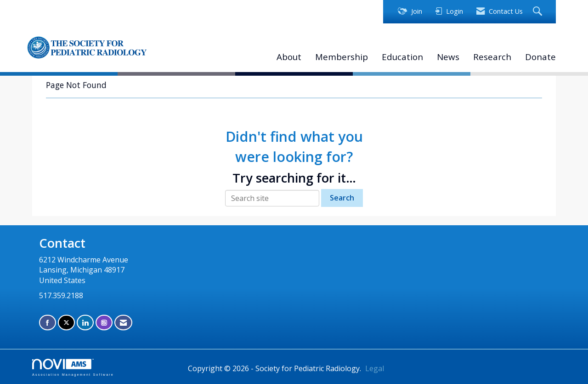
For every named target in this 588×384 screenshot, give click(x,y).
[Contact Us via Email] (123, 323)
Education (402, 57)
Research (492, 57)
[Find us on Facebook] (48, 323)
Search (342, 198)
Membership (342, 57)
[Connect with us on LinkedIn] (85, 323)
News (448, 57)
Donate (540, 57)
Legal (375, 368)
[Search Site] (539, 12)
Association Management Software (73, 367)
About (289, 57)
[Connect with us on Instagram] (104, 323)
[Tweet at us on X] (66, 323)
